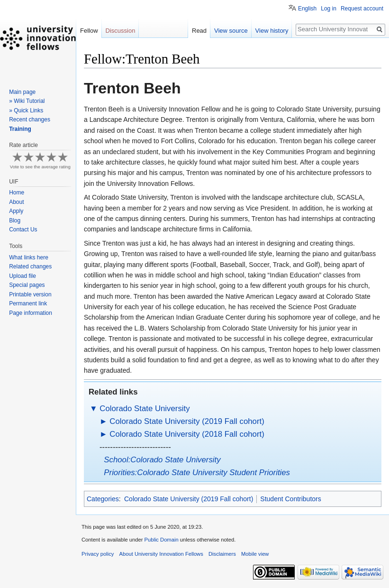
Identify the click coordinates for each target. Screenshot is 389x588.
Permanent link (28, 303)
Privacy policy (98, 554)
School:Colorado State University (162, 460)
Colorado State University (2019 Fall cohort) (187, 421)
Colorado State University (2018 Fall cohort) (187, 434)
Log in (329, 9)
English (307, 9)
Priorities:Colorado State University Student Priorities (197, 473)
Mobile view (255, 554)
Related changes (30, 266)
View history (272, 31)
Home (17, 193)
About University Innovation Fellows (161, 554)
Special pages (27, 285)
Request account (362, 9)
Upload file (23, 276)
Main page (22, 92)
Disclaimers (222, 554)
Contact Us (23, 230)
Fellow (89, 31)
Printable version (30, 294)
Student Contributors (290, 499)
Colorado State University (145, 409)
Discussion (121, 31)
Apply (16, 211)
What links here (29, 257)
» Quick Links (26, 110)
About (16, 202)
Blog (15, 220)
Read (199, 31)
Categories (103, 499)
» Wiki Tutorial (27, 101)
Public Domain (161, 540)
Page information (31, 313)
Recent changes (30, 119)
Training (20, 129)
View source (231, 31)
